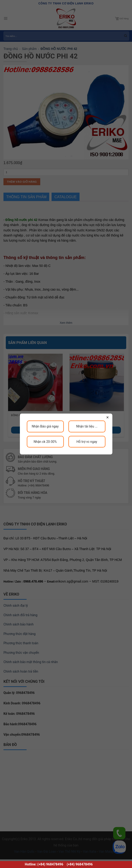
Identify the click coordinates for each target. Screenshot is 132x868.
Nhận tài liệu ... (87, 426)
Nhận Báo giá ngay (45, 426)
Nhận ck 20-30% (45, 442)
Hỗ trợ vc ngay (87, 442)
